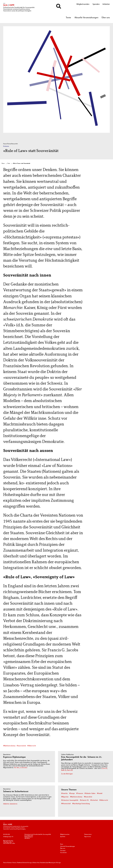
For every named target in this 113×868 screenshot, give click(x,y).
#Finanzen (80, 794)
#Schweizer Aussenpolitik (70, 800)
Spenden (96, 4)
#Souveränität (21, 746)
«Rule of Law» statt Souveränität (21, 163)
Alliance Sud (36, 863)
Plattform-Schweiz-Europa (24, 863)
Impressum (88, 837)
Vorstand (63, 851)
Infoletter (106, 4)
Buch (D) (70, 770)
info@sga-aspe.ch (8, 837)
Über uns (106, 18)
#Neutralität (88, 797)
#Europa (72, 794)
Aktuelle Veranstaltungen (86, 18)
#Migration (65, 797)
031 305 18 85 (7, 834)
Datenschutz (88, 834)
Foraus (14, 863)
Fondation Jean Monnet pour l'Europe (50, 863)
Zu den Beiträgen (67, 774)
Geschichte (63, 853)
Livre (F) (104, 769)
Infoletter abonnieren (10, 804)
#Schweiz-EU (84, 800)
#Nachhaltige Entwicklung (81, 804)
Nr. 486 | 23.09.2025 (21, 768)
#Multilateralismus (9, 746)
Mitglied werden (83, 4)
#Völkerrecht (32, 746)
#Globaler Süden (90, 794)
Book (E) (64, 770)
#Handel (100, 794)
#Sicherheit (94, 800)
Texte (68, 18)
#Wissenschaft (66, 804)
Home (3, 163)
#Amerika (64, 794)
